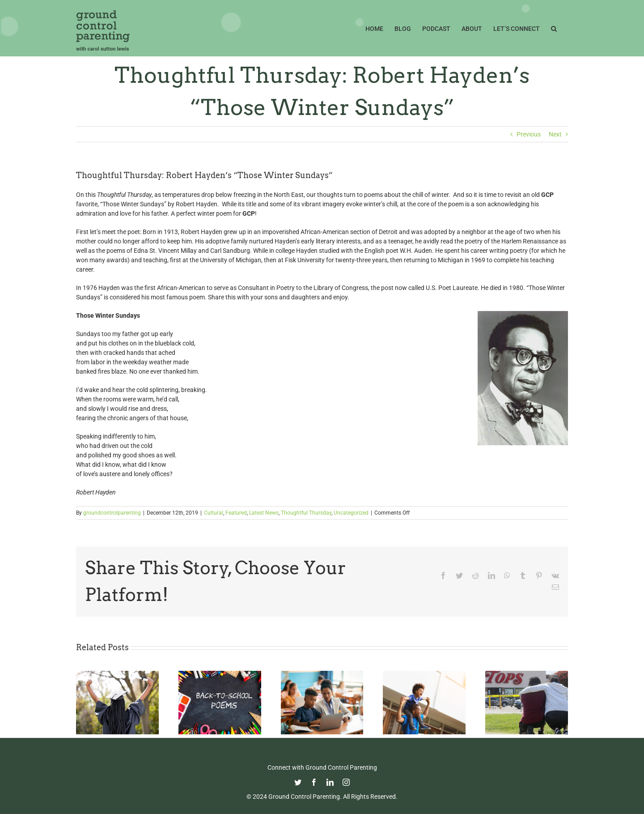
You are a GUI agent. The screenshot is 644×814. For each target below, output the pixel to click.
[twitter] (298, 782)
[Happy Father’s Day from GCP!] (424, 674)
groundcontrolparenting (112, 513)
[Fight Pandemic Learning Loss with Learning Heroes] (322, 674)
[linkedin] (330, 782)
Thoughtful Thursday (306, 513)
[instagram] (346, 782)
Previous (529, 134)
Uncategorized (351, 513)
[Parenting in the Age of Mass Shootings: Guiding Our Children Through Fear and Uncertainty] (527, 674)
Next (555, 134)
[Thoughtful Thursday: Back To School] (220, 674)
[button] (554, 28)
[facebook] (314, 782)
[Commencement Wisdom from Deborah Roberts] (117, 674)
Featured (236, 513)
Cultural (214, 513)
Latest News (264, 513)
